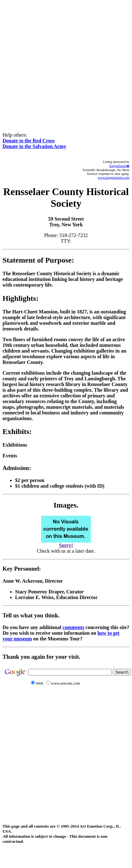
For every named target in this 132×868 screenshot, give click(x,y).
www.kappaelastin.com (114, 177)
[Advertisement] (59, 62)
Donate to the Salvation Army (34, 146)
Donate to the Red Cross (29, 141)
